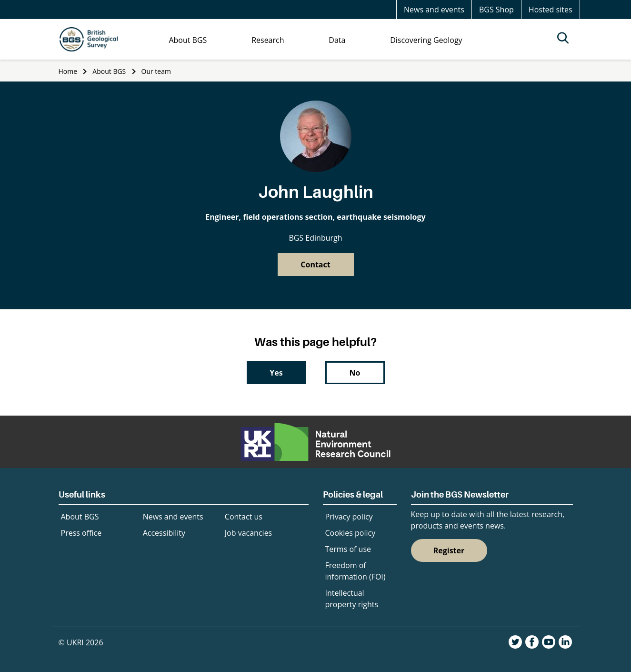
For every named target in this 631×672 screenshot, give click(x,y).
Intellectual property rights (352, 599)
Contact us (244, 517)
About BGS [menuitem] (188, 40)
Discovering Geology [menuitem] (426, 40)
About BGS (109, 71)
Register (449, 550)
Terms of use (348, 549)
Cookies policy (351, 533)
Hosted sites (551, 10)
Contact (315, 265)
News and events (434, 10)
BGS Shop (496, 10)
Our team (156, 71)
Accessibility (164, 533)
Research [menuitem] (268, 40)
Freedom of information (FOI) (356, 571)
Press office (81, 533)
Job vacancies (248, 533)
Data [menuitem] (337, 40)
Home (68, 71)
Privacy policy (349, 517)
